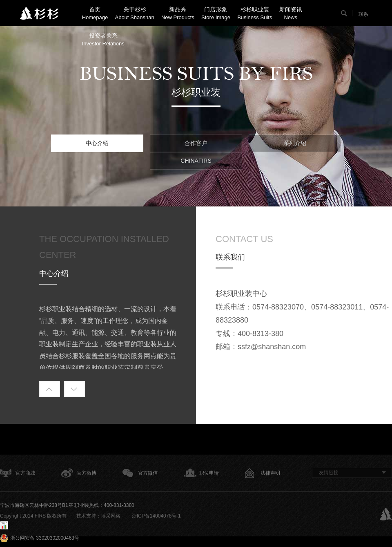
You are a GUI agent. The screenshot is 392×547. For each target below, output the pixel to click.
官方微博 (87, 473)
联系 (363, 14)
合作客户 (196, 143)
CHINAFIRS (196, 161)
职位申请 (209, 473)
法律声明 (270, 473)
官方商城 (25, 473)
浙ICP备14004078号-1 (155, 516)
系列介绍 (295, 143)
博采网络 (111, 516)
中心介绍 (97, 143)
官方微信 (148, 473)
